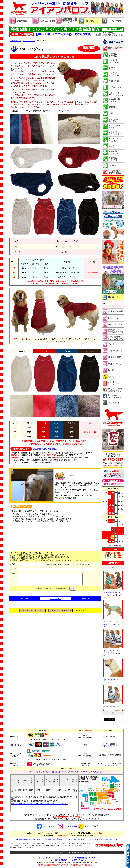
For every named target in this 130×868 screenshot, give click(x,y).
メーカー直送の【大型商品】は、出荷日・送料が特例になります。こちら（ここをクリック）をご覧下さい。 (67, 772)
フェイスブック (46, 826)
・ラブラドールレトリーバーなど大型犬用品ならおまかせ (67, 858)
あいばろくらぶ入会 (65, 839)
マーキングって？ (84, 613)
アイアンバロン (16, 41)
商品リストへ (55, 601)
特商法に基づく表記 (111, 839)
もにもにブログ (88, 826)
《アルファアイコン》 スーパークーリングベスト (113, 623)
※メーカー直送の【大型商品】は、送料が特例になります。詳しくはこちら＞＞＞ (39, 804)
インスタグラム (67, 826)
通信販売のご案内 (29, 839)
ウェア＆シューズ (29, 41)
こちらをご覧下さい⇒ (92, 819)
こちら (56, 555)
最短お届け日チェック (81, 839)
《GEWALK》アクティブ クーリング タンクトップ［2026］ (113, 594)
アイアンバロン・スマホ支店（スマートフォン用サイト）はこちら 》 (67, 852)
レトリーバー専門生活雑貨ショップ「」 (67, 860)
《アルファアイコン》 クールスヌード (113, 680)
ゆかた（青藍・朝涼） (113, 705)
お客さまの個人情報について (47, 839)
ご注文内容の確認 (96, 839)
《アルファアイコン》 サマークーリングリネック (113, 652)
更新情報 (19, 839)
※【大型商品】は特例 (109, 746)
